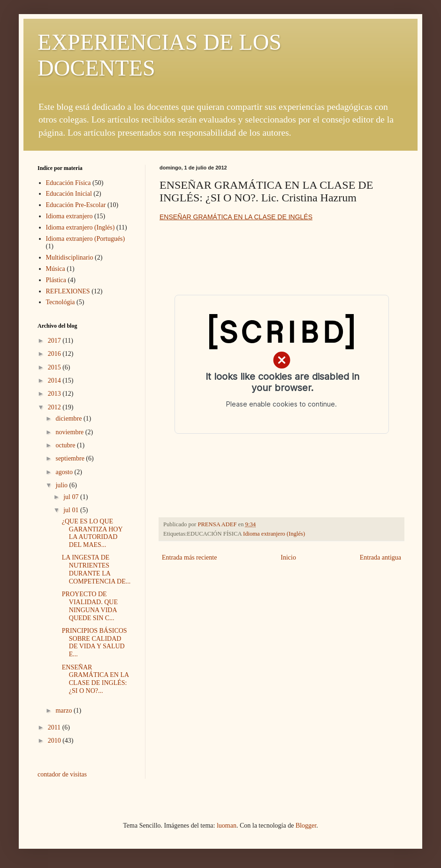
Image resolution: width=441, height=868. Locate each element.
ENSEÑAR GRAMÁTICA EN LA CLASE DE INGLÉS (236, 217)
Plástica (56, 280)
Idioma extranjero (69, 216)
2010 (55, 741)
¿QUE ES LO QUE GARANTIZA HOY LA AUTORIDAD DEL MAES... (92, 533)
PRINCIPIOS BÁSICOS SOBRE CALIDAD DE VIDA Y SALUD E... (95, 642)
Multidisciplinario (70, 257)
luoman (227, 826)
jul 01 (72, 510)
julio (62, 485)
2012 (55, 407)
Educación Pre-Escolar (76, 205)
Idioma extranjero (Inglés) (274, 534)
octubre (66, 445)
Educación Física (68, 183)
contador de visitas (62, 774)
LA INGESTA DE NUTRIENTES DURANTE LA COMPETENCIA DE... (96, 569)
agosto (65, 472)
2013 (55, 394)
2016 (55, 354)
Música (56, 269)
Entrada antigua (380, 557)
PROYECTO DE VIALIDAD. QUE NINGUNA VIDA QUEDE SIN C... (90, 606)
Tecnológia (61, 302)
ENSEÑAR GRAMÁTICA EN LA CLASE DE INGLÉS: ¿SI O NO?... (95, 679)
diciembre (69, 419)
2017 (55, 341)
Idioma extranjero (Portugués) (86, 239)
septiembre (71, 458)
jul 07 (72, 497)
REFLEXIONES (68, 291)
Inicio (288, 557)
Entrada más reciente (189, 557)
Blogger (306, 826)
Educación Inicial (69, 194)
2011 (55, 727)
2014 (55, 380)
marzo (64, 711)
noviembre (70, 432)
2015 (55, 367)
